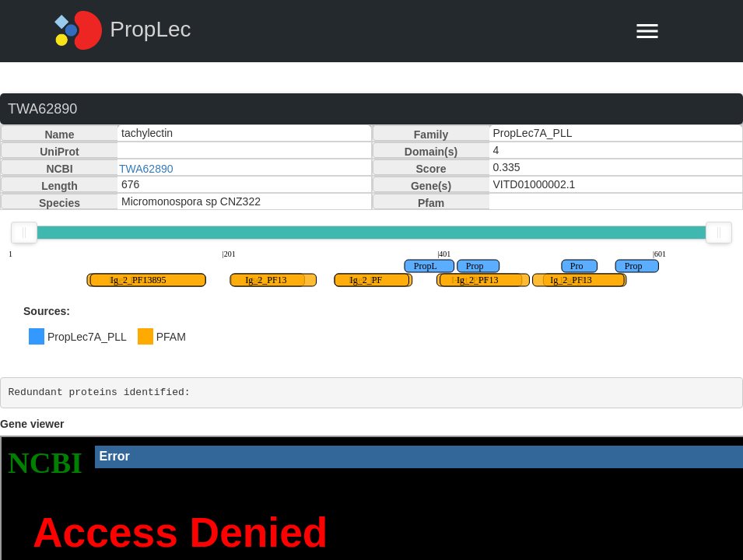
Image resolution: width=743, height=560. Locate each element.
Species (60, 203)
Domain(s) (431, 152)
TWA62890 (146, 169)
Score (431, 169)
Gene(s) (431, 186)
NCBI (59, 169)
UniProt (60, 152)
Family (431, 135)
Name (59, 135)
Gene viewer (32, 424)
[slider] (24, 233)
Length (60, 186)
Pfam (431, 203)
